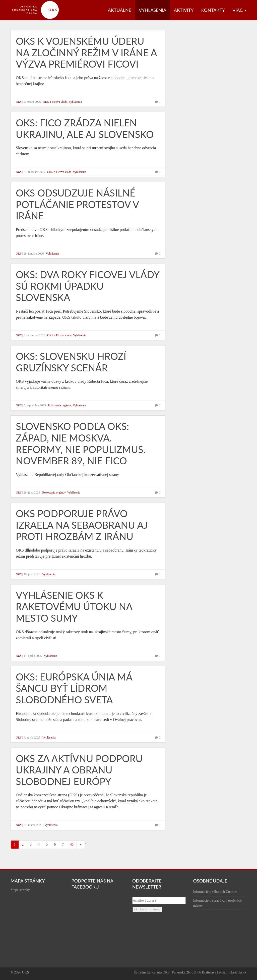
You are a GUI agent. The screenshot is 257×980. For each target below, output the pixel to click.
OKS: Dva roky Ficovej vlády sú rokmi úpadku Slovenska (88, 286)
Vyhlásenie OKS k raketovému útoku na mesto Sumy (74, 606)
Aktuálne (120, 10)
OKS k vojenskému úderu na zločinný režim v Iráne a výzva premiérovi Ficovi (86, 52)
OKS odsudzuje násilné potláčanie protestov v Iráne (77, 204)
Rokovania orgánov (60, 405)
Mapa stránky (20, 890)
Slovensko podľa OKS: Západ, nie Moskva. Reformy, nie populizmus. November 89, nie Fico (81, 443)
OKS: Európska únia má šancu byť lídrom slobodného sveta (74, 688)
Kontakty (213, 10)
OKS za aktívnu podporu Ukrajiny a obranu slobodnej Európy (79, 770)
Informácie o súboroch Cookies (215, 892)
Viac (239, 10)
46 (72, 844)
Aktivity (184, 10)
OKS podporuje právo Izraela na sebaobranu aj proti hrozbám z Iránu (82, 525)
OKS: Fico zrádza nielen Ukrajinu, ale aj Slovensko (85, 128)
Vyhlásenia (153, 10)
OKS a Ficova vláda (55, 102)
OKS (19, 102)
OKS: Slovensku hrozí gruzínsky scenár (71, 362)
